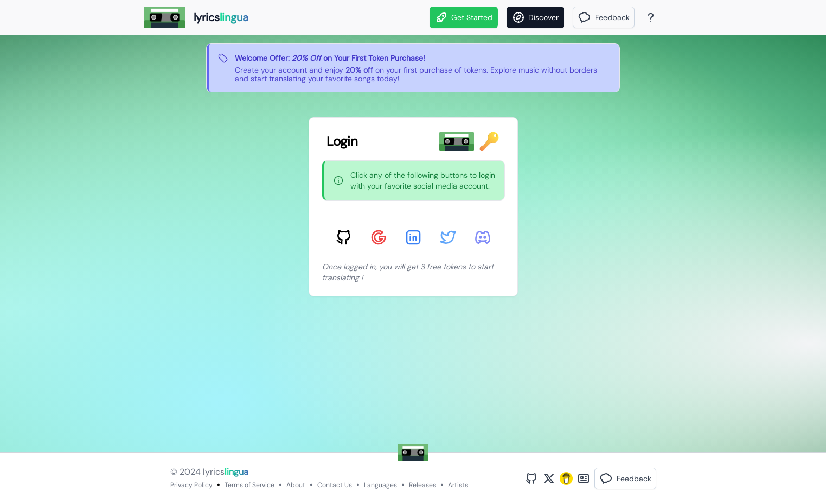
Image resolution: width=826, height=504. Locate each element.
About (296, 485)
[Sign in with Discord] (483, 237)
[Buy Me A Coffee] (566, 479)
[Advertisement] (367, 376)
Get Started (464, 17)
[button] (604, 17)
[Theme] (671, 17)
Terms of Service (249, 485)
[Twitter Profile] (549, 479)
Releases (422, 485)
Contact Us (335, 485)
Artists (458, 485)
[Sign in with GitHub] (344, 237)
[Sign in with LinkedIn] (413, 237)
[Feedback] (604, 17)
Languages (380, 485)
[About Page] (651, 17)
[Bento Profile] (584, 479)
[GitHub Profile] (532, 479)
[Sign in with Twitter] (448, 237)
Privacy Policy (191, 485)
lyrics (226, 472)
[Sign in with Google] (379, 237)
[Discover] (535, 17)
